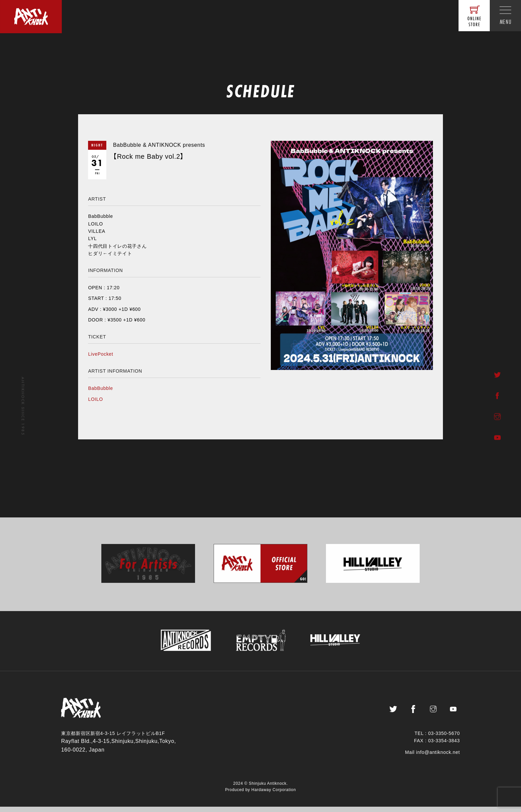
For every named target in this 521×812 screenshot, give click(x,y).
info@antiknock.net (438, 758)
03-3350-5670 (444, 739)
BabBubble (101, 388)
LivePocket (101, 354)
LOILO (96, 399)
